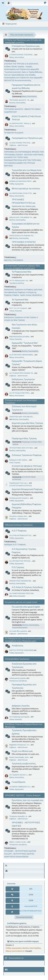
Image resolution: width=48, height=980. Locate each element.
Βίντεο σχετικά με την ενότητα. (26, 188)
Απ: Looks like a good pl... (18, 631)
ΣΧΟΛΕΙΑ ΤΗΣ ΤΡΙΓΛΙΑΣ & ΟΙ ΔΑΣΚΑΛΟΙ (21, 64)
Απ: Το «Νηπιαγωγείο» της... (19, 280)
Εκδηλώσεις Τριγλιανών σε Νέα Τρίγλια (20, 317)
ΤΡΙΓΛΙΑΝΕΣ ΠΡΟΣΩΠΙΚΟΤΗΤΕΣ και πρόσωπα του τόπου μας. (24, 203)
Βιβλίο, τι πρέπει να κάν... (18, 842)
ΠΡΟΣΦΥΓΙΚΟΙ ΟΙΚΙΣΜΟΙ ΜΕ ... (21, 581)
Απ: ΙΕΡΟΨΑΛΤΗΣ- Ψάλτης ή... (20, 123)
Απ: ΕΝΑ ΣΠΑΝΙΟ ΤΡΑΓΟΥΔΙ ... (21, 143)
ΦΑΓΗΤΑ (8, 260)
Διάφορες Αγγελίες (21, 706)
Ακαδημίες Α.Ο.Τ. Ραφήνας (15, 544)
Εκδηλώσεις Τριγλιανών (23, 379)
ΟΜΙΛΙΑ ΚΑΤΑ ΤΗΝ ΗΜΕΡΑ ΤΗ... (21, 217)
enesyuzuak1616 (31, 906)
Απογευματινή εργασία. (18, 678)
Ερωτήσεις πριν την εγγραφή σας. (28, 800)
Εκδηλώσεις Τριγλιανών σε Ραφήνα (18, 289)
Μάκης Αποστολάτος (17, 57)
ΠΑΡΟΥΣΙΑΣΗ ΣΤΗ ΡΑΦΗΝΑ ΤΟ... (22, 236)
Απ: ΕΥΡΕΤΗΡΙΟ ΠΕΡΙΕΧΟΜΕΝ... (22, 355)
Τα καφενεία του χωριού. (14, 133)
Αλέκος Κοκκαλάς (16, 311)
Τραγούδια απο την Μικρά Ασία (27, 170)
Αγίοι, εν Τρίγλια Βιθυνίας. (32, 72)
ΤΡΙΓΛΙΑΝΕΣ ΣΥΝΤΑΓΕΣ (24, 242)
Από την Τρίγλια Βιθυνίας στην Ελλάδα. (20, 75)
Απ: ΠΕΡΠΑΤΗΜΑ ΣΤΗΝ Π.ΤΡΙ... (21, 193)
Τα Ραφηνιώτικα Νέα (22, 272)
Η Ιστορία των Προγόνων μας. (26, 46)
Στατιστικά (11, 884)
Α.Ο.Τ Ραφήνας (19, 531)
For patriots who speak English (26, 607)
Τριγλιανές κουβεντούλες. (24, 763)
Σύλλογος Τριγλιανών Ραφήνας (27, 455)
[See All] (6, 35)
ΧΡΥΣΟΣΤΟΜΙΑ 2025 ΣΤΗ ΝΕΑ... (22, 448)
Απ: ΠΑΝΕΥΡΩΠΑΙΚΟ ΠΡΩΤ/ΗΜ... (22, 593)
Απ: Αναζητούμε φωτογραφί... (20, 717)
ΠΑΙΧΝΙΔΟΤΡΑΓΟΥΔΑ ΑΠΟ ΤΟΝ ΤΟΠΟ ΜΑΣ (23, 160)
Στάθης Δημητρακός (17, 184)
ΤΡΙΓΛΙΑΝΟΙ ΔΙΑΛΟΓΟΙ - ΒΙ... (20, 100)
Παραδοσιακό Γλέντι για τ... (19, 483)
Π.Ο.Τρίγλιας (18, 567)
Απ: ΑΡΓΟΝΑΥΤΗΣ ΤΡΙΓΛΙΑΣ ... (21, 561)
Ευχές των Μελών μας (22, 751)
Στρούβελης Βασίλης (17, 283)
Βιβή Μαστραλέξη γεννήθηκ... (20, 336)
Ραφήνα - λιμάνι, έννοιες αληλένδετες (27, 295)
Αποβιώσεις (18, 645)
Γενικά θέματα (18, 782)
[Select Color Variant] (45, 3)
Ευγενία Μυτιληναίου (20, 627)
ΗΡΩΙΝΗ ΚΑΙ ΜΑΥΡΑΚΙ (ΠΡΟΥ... (21, 181)
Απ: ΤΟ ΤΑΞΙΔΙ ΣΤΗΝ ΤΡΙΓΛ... (20, 393)
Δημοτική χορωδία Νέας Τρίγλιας (27, 423)
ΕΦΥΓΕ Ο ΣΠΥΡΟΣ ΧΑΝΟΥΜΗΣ (21, 650)
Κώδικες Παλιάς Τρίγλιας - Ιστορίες (18, 66)
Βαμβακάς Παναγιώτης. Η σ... (20, 745)
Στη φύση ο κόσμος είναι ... (19, 516)
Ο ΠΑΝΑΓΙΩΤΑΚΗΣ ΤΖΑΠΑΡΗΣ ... (22, 55)
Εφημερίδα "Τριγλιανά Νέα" (25, 343)
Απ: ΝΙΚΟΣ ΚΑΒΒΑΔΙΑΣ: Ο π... (20, 787)
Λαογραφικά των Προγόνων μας (27, 138)
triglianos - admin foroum (18, 145)
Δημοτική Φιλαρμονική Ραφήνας (27, 489)
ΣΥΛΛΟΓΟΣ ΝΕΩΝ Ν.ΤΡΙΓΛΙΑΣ (27, 466)
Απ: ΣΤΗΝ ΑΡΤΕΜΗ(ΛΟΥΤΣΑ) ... (21, 535)
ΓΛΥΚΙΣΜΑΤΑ (18, 260)
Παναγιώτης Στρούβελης (18, 681)
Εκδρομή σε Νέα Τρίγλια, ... (19, 460)
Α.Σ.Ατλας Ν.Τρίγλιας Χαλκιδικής (27, 587)
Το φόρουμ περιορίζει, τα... (19, 816)
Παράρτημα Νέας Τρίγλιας (24, 438)
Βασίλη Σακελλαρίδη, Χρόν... (20, 757)
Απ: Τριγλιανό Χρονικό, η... (19, 775)
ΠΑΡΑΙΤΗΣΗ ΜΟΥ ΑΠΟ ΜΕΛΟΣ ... (22, 417)
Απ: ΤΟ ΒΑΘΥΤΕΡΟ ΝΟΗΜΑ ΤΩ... (22, 373)
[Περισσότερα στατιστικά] (24, 917)
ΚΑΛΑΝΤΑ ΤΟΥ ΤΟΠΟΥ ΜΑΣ (16, 157)
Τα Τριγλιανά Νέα (20, 300)
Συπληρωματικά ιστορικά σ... (20, 498)
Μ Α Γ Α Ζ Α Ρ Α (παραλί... (19, 308)
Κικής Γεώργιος (15, 462)
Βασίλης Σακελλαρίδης (17, 103)
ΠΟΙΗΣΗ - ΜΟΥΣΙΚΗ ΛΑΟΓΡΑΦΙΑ (30, 155)
